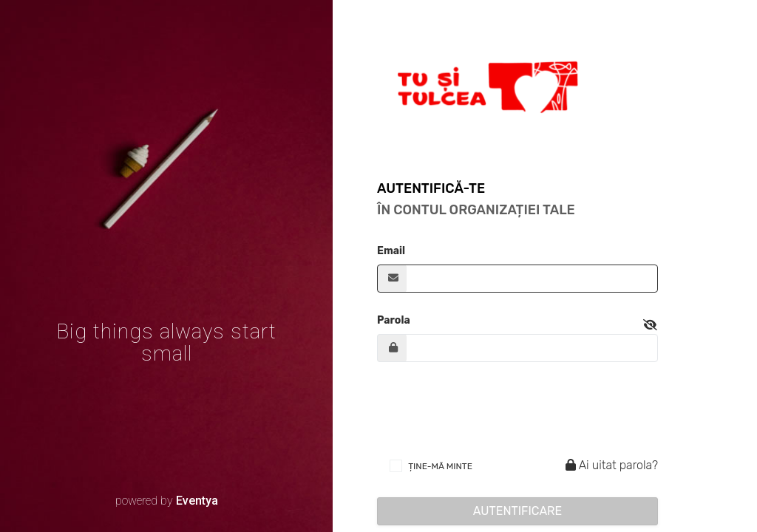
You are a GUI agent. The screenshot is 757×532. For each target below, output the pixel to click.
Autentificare (518, 511)
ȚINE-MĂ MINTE (440, 466)
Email (391, 251)
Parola (394, 320)
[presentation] (489, 409)
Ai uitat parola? (610, 465)
